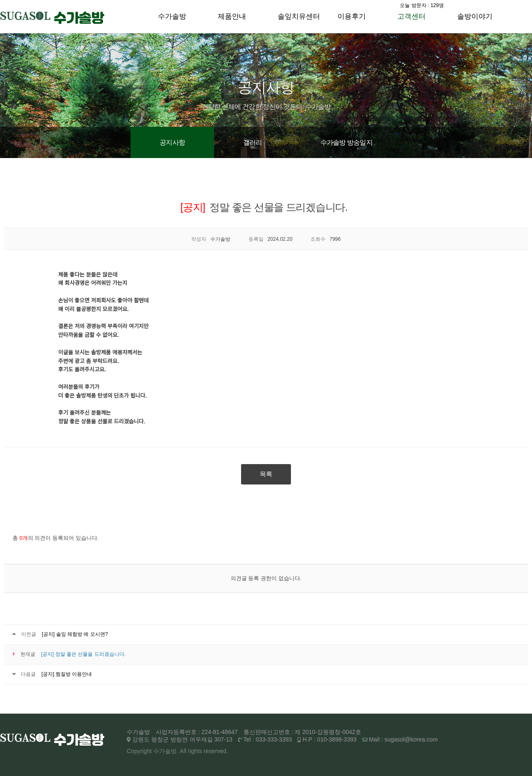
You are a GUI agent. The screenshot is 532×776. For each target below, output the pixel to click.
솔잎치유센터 (299, 16)
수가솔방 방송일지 (346, 142)
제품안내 (232, 16)
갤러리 (253, 142)
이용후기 (352, 16)
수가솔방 (172, 16)
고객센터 (411, 16)
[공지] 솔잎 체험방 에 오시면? (75, 634)
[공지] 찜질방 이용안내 (67, 674)
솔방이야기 (475, 16)
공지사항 (172, 142)
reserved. (216, 751)
